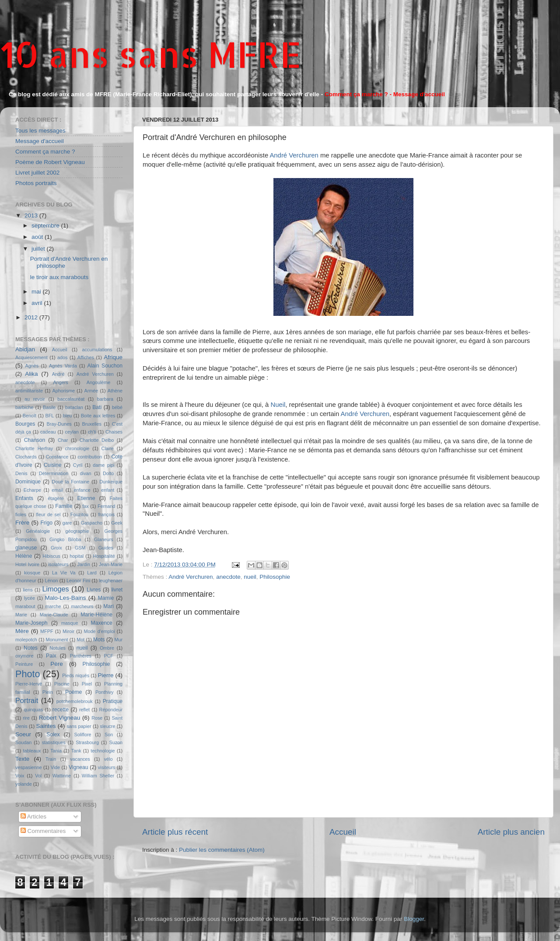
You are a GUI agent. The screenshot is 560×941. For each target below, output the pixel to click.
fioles (21, 514)
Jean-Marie (111, 564)
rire (26, 718)
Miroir (68, 631)
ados (62, 357)
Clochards (26, 457)
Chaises (114, 432)
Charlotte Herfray (34, 448)
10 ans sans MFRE (151, 54)
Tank (76, 751)
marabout (25, 606)
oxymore (24, 656)
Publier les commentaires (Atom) (222, 850)
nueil (250, 577)
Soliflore (83, 735)
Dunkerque (111, 482)
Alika (31, 374)
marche (53, 606)
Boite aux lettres (98, 416)
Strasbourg (87, 742)
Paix (51, 656)
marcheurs (82, 606)
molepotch (26, 640)
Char (63, 440)
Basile (49, 407)
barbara (105, 399)
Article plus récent (175, 832)
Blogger (414, 919)
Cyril (78, 465)
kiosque (32, 573)
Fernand (106, 506)
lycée (30, 598)
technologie (103, 751)
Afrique (113, 357)
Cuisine (53, 465)
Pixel (87, 684)
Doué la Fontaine (70, 482)
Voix (20, 776)
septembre (46, 226)
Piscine (62, 684)
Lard (92, 573)
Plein (48, 692)
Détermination (54, 473)
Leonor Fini (78, 581)
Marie (21, 615)
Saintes (46, 726)
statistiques (54, 742)
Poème (73, 692)
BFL (50, 416)
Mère (22, 631)
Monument (57, 640)
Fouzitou (79, 514)
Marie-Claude (54, 615)
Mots (99, 640)
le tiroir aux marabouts (59, 277)
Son (109, 735)
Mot (80, 640)
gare (67, 523)
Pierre (106, 675)
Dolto (108, 473)
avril (38, 303)
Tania (56, 751)
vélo (108, 759)
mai (37, 292)
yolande (24, 784)
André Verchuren (294, 155)
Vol (38, 776)
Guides (106, 548)
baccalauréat (71, 399)
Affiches (86, 357)
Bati (97, 407)
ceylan (72, 432)
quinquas (33, 710)
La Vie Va (64, 573)
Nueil (278, 405)
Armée (91, 391)
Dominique (28, 482)
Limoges (55, 589)
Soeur (23, 734)
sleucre (108, 726)
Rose (97, 718)
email (57, 490)
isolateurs (58, 564)
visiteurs (107, 767)
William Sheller (98, 776)
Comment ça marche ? (45, 152)
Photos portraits (36, 183)
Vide (55, 767)
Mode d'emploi (100, 631)
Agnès (32, 366)
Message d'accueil (40, 141)
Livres (94, 590)
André (58, 374)
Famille (64, 506)
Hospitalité (104, 556)
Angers (60, 382)
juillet (39, 249)
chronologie (77, 448)
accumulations (97, 350)
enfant (108, 490)
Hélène (24, 556)
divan (86, 473)
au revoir (35, 399)
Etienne (86, 498)
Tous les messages (40, 131)
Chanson (35, 440)
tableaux (32, 751)
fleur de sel (49, 514)
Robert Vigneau (60, 718)
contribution (90, 457)
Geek (117, 523)
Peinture (24, 664)
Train (51, 759)
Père (57, 664)
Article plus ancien (511, 832)
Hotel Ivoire (27, 564)
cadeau (48, 432)
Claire (108, 448)
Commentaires (43, 831)
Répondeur (111, 710)
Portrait (27, 700)
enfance (82, 490)
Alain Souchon (105, 366)
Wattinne (62, 776)
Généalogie (38, 531)
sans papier (79, 726)
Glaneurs (104, 539)
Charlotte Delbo (97, 440)
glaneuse (26, 548)
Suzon (116, 742)
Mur (118, 640)
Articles (33, 817)
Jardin (84, 564)
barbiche (24, 407)
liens (28, 590)
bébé (117, 407)
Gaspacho (92, 523)
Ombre (107, 648)
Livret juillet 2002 (37, 173)
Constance (57, 457)
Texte (22, 759)
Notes (31, 648)
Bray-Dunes (59, 424)
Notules (58, 648)
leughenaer (111, 581)
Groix (56, 548)
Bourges (25, 424)
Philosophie (275, 577)
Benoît (30, 416)
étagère (56, 498)
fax (85, 506)
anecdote (228, 577)
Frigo (46, 523)
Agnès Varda (63, 366)
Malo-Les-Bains (66, 598)
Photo (28, 674)
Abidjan (25, 349)
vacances (80, 759)
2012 (32, 317)
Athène (115, 391)
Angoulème (99, 382)
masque (70, 623)
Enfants (24, 498)
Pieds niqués (76, 675)
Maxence (102, 623)
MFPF (47, 631)
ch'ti (92, 432)
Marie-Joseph (31, 623)
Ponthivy (104, 692)
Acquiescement (31, 357)
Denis (21, 473)
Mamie (106, 598)
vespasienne (29, 767)
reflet (84, 710)
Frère (22, 523)
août (38, 237)
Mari (108, 606)
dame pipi (103, 465)
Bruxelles (91, 424)
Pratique (113, 701)
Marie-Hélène (96, 615)
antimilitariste (29, 391)
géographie (77, 531)
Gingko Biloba (65, 539)
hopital (77, 556)
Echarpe (32, 490)
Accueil (343, 832)
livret (117, 590)
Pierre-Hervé (29, 684)
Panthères (81, 656)
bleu (67, 416)
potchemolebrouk (75, 701)
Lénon (51, 581)
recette (61, 710)
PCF (109, 656)
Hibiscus (51, 556)
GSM (80, 548)
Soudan (23, 742)
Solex (53, 735)
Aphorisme (63, 391)
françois (106, 514)
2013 (32, 215)
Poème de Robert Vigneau (50, 162)
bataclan (74, 407)
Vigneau (78, 767)
